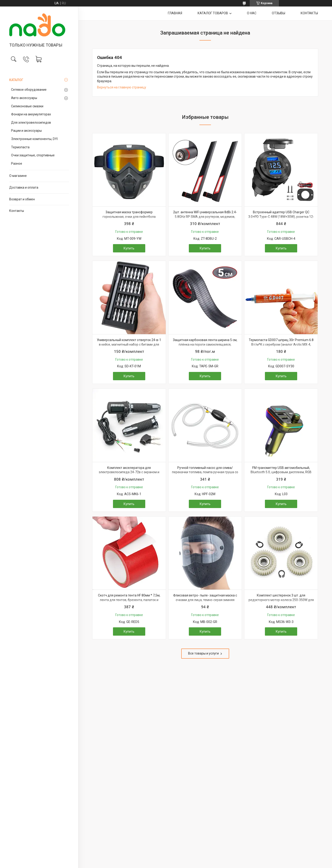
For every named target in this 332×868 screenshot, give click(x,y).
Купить (129, 248)
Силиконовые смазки (27, 106)
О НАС (252, 13)
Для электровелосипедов (31, 123)
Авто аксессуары (24, 98)
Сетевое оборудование (29, 90)
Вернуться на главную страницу (122, 87)
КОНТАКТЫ (309, 13)
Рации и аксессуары (26, 131)
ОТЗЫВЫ (279, 13)
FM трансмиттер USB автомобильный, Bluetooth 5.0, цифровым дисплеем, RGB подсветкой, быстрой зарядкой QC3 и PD (281, 472)
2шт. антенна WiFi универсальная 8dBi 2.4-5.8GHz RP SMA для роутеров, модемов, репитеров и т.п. (205, 217)
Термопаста (20, 147)
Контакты (17, 211)
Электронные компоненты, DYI (34, 139)
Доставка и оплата (24, 187)
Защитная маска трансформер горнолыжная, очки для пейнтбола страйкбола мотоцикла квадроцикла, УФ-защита (129, 219)
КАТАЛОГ (16, 80)
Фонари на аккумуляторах (31, 114)
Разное (17, 164)
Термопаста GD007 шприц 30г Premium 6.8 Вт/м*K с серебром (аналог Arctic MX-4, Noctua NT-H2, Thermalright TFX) (281, 344)
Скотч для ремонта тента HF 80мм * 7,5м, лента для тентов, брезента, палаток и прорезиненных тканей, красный (129, 600)
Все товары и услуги (203, 653)
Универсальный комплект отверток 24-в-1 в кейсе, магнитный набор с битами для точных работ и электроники (129, 344)
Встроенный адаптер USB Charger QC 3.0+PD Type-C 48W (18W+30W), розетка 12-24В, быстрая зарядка (281, 217)
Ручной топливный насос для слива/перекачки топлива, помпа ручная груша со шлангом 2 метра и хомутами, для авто (205, 472)
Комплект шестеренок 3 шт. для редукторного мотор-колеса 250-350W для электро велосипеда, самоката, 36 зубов (281, 600)
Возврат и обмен (22, 199)
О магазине (18, 176)
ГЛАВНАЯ (175, 13)
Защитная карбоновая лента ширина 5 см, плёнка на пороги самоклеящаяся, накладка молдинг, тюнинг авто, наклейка (205, 344)
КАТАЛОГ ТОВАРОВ (213, 13)
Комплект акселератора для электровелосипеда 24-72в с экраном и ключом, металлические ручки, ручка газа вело (129, 475)
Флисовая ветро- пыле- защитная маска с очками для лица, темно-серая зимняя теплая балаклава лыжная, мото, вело (205, 600)
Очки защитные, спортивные (33, 155)
